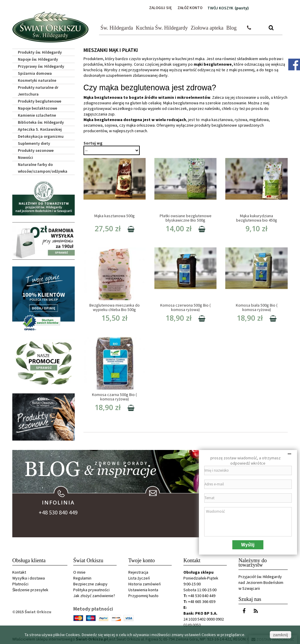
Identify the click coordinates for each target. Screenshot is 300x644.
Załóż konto (189, 8)
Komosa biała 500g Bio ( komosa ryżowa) (257, 307)
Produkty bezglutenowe (40, 101)
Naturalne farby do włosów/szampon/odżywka (43, 167)
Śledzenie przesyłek (30, 589)
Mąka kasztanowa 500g (115, 215)
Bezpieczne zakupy (90, 583)
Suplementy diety (34, 143)
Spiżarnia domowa (35, 73)
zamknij (281, 635)
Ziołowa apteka (207, 27)
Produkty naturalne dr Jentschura (38, 90)
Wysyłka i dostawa (29, 577)
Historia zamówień (145, 583)
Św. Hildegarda (117, 27)
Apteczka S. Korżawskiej (40, 129)
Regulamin (82, 577)
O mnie (79, 572)
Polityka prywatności (91, 589)
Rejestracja (138, 572)
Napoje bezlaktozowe (37, 108)
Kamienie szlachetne (37, 115)
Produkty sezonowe (36, 150)
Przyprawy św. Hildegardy (41, 66)
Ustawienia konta (143, 589)
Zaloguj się (158, 8)
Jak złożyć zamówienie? (94, 595)
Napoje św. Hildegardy (38, 59)
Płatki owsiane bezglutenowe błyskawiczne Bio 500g (186, 218)
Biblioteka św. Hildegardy (41, 122)
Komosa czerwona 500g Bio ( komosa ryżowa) (185, 307)
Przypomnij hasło (143, 595)
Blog (232, 27)
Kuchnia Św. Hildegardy (162, 27)
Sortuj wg (93, 143)
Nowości (25, 157)
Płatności (20, 583)
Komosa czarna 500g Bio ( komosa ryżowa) (114, 396)
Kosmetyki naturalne (37, 80)
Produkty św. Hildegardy (40, 52)
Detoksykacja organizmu (41, 136)
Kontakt (19, 572)
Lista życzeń (139, 577)
